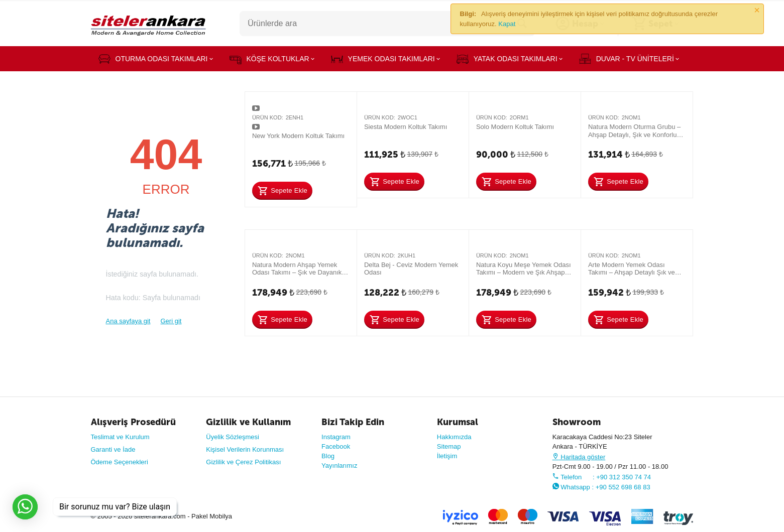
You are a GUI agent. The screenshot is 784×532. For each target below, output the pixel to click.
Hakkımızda (454, 437)
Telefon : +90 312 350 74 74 (602, 477)
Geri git (171, 321)
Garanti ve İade (113, 449)
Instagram (336, 437)
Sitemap (449, 446)
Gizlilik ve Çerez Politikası (243, 462)
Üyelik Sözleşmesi (233, 437)
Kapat (507, 24)
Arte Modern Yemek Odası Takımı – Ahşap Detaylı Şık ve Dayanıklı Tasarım (632, 269)
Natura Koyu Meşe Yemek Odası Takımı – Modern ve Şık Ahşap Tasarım (524, 269)
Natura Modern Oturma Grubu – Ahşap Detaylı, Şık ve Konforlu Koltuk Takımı (634, 131)
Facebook (336, 446)
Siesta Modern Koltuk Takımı (406, 127)
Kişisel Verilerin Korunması (245, 449)
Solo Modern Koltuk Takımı (515, 127)
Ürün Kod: (268, 117)
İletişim (447, 456)
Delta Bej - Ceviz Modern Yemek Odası (411, 269)
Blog (328, 456)
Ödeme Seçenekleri (120, 462)
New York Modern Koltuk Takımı (298, 136)
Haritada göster (579, 457)
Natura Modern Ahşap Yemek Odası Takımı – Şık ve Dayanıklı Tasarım (299, 269)
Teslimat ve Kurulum (120, 437)
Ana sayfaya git (128, 321)
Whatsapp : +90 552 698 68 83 (601, 487)
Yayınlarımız (339, 465)
